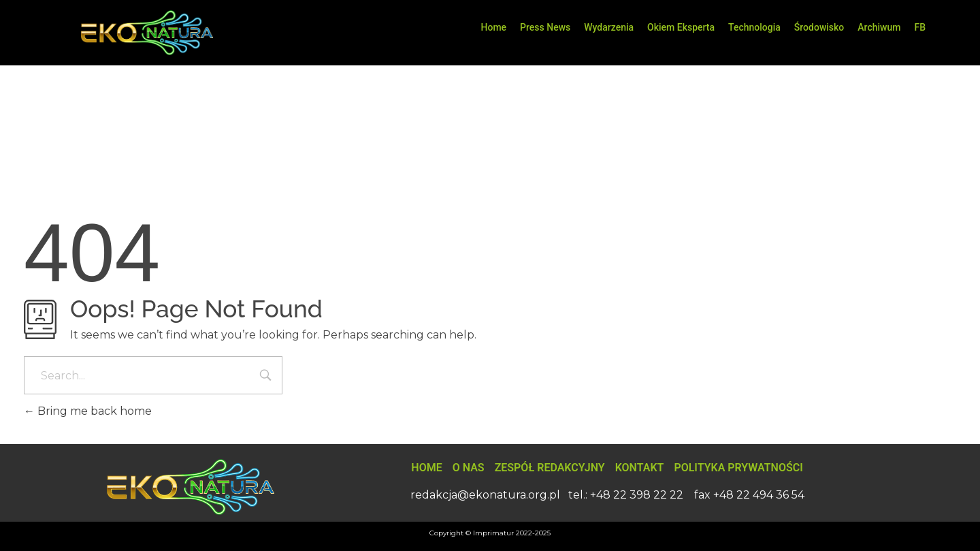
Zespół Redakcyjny (550, 468)
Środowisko (819, 27)
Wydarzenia (609, 27)
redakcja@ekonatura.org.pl (485, 495)
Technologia (754, 27)
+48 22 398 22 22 (637, 495)
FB (920, 27)
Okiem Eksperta (681, 27)
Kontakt (640, 468)
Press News (545, 27)
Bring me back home (88, 411)
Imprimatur (493, 533)
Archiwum (879, 27)
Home (494, 27)
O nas (469, 468)
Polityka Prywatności (738, 468)
